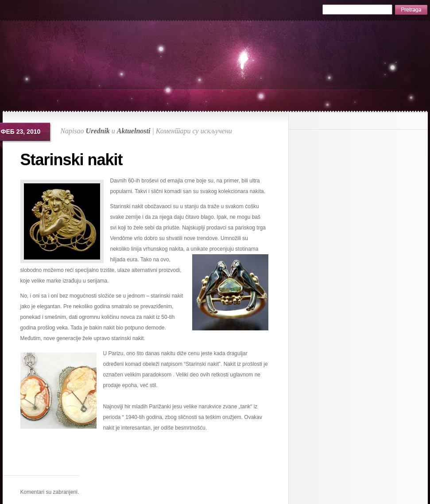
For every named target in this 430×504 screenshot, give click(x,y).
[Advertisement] (145, 462)
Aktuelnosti (134, 131)
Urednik (98, 131)
